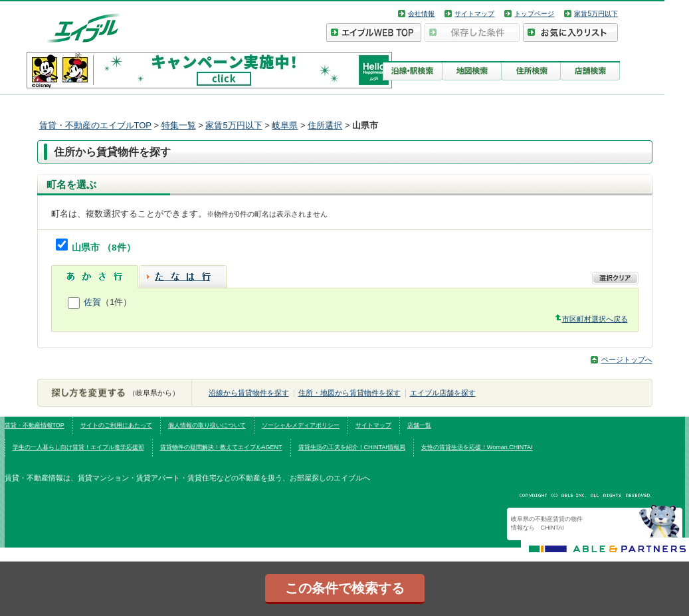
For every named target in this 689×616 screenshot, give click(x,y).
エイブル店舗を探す (443, 393)
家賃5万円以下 (596, 14)
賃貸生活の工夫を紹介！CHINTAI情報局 (352, 447)
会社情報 (421, 14)
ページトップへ (627, 359)
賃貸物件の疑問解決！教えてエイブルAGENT (221, 447)
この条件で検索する (345, 588)
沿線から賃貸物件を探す (249, 393)
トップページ (534, 14)
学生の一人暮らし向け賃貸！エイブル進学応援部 (78, 447)
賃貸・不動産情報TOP (35, 425)
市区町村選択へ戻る (595, 319)
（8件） (119, 248)
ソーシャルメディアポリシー (301, 425)
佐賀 (92, 302)
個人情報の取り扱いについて (207, 425)
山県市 (87, 248)
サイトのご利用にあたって (116, 425)
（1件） (116, 302)
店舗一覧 (419, 425)
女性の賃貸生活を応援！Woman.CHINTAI (477, 447)
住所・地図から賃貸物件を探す (349, 393)
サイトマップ (474, 14)
